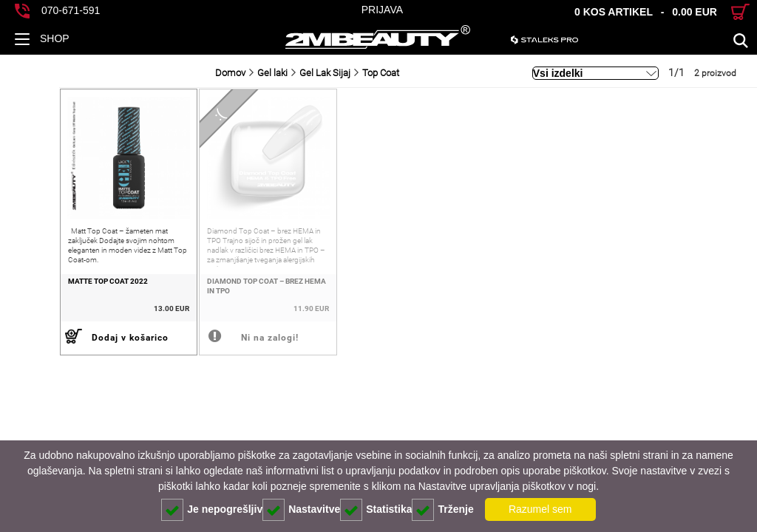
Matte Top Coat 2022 (49, 293)
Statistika (376, 510)
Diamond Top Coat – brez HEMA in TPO (224, 298)
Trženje (442, 510)
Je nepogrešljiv (212, 510)
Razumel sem (540, 509)
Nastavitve (301, 510)
